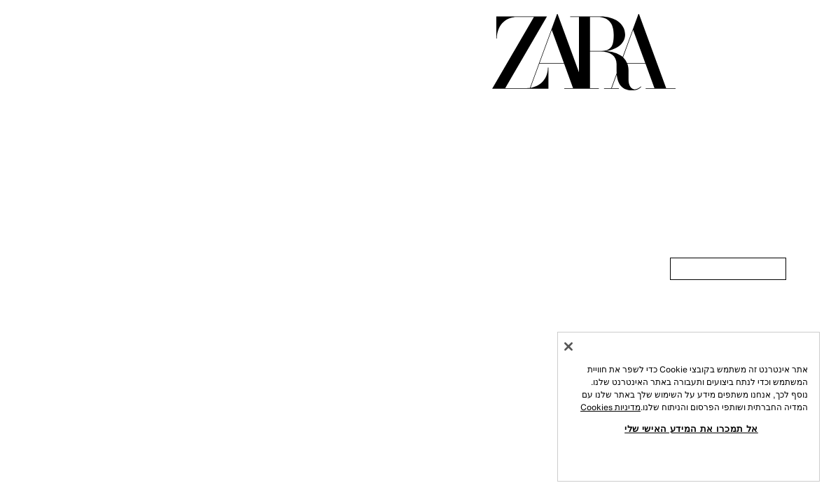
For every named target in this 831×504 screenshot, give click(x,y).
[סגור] (568, 346)
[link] (728, 269)
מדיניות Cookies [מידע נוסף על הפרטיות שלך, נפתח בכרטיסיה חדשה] (610, 407)
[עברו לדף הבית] (584, 52)
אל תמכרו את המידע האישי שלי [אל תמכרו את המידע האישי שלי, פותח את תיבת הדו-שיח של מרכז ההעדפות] (691, 428)
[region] (689, 407)
